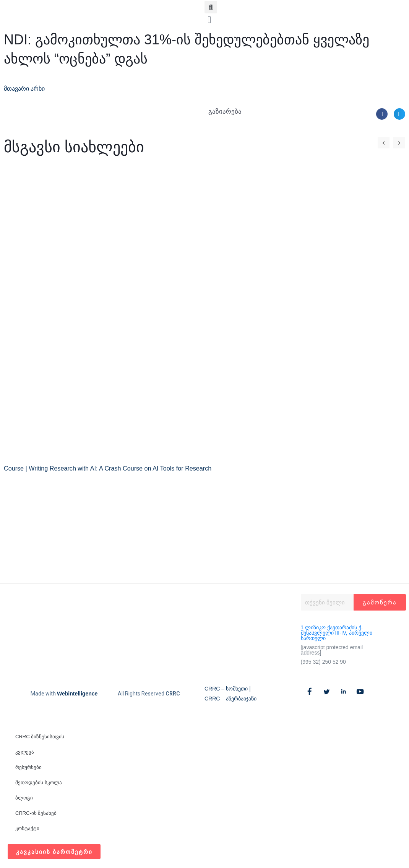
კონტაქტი (27, 828)
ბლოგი (24, 798)
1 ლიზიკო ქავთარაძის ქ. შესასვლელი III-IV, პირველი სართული (337, 633)
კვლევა (25, 752)
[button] (211, 7)
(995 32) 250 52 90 (323, 662)
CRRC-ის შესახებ (36, 813)
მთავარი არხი (27, 89)
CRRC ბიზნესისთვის (40, 737)
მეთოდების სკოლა (39, 783)
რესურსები (28, 767)
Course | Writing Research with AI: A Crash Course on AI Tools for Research (113, 468)
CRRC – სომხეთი (226, 689)
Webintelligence (77, 694)
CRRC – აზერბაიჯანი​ (230, 699)
